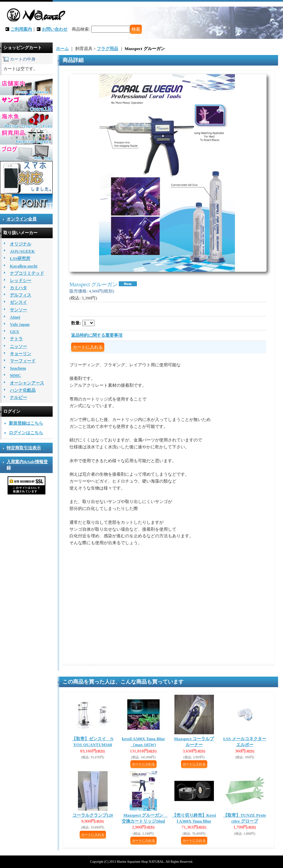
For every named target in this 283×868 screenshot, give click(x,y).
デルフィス (21, 295)
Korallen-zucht (24, 266)
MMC (15, 375)
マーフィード (23, 361)
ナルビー (18, 397)
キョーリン (21, 354)
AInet (15, 317)
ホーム (62, 49)
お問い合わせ (55, 29)
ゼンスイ (18, 302)
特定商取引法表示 (24, 448)
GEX (14, 332)
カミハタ (18, 288)
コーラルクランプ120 (93, 815)
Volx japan (20, 324)
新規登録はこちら (26, 423)
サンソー (18, 310)
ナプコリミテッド (27, 273)
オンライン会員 (22, 219)
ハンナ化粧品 (23, 390)
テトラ (16, 339)
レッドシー (21, 280)
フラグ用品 (107, 49)
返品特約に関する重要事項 (97, 335)
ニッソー (18, 346)
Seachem (18, 368)
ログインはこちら (26, 433)
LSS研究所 (20, 258)
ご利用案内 (21, 29)
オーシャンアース (27, 383)
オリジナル (21, 244)
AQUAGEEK (22, 251)
